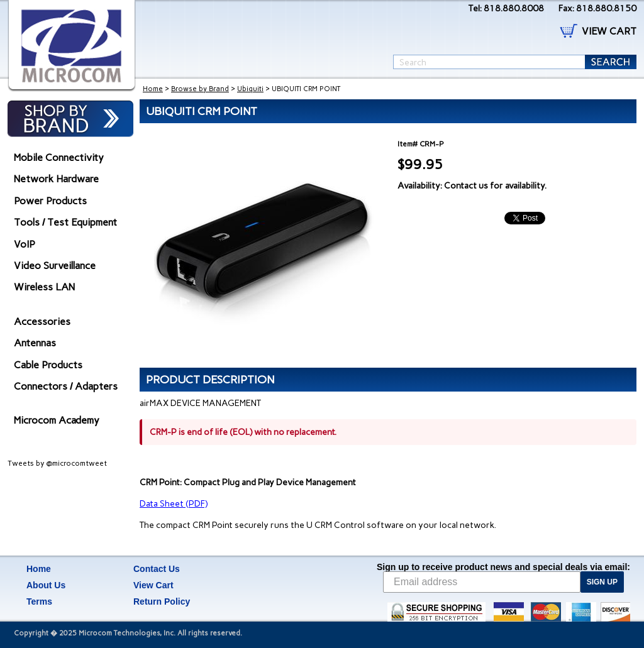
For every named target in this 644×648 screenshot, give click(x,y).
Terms (39, 601)
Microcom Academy (57, 420)
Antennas (35, 343)
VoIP (25, 244)
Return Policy (162, 601)
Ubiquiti (250, 89)
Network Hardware (56, 179)
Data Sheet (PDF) (174, 504)
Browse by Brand (200, 89)
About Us (46, 585)
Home (153, 89)
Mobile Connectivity (59, 157)
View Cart (153, 585)
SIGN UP (602, 582)
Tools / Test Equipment (65, 222)
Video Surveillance (55, 266)
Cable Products (48, 365)
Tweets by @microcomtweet (57, 463)
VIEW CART (609, 31)
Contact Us (157, 569)
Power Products (50, 201)
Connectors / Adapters (66, 386)
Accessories (42, 321)
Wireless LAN (44, 287)
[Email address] (482, 582)
